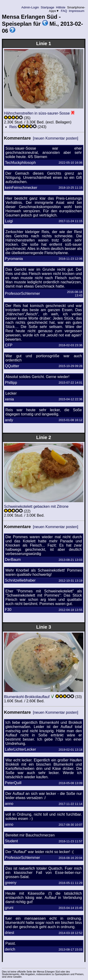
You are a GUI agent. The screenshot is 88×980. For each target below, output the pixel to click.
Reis (13, 127)
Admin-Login (30, 7)
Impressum (77, 11)
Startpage (48, 7)
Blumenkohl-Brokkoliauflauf (27, 697)
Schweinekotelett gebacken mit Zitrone (36, 506)
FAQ (64, 11)
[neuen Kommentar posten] (55, 138)
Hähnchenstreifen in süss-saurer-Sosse (37, 113)
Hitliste (61, 7)
